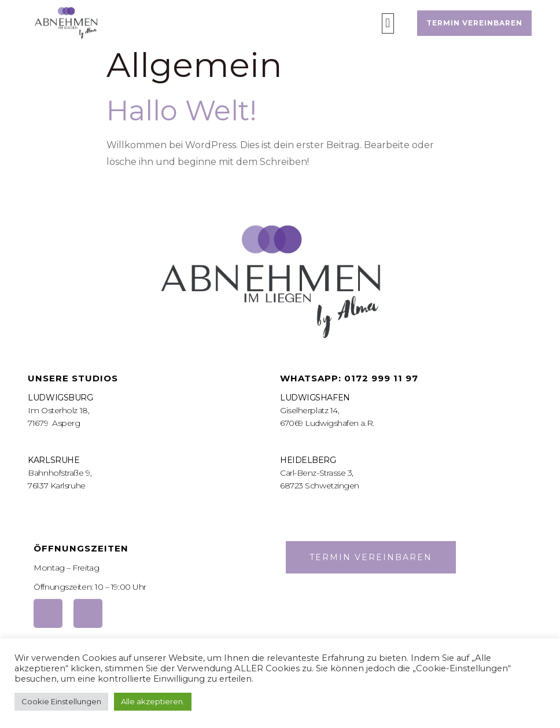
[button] (388, 23)
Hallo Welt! (182, 111)
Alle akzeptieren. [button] (153, 701)
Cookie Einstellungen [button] (61, 701)
